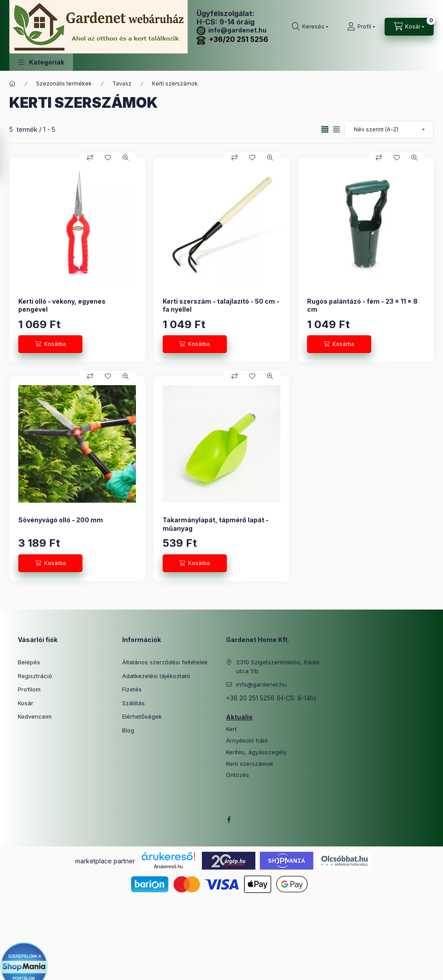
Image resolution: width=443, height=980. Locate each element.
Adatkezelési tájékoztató (156, 676)
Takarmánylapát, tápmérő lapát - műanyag (216, 524)
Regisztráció (35, 676)
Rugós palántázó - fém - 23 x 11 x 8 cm (362, 305)
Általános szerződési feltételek (165, 662)
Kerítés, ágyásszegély (256, 752)
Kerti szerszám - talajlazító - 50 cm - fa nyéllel (221, 305)
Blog (128, 730)
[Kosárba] (50, 344)
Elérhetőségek (142, 716)
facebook (229, 820)
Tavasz (122, 83)
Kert (231, 729)
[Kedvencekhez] (108, 158)
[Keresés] (310, 27)
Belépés (29, 662)
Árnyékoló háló (247, 741)
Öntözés (238, 775)
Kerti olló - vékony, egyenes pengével (62, 305)
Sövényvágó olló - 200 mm (61, 520)
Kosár (26, 703)
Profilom (29, 689)
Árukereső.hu (168, 866)
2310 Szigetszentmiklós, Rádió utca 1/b (278, 667)
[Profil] (361, 27)
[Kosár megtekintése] (409, 27)
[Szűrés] (9, 157)
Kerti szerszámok (250, 764)
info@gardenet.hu (232, 30)
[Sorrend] (389, 130)
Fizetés (132, 689)
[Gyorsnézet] (126, 158)
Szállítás (133, 703)
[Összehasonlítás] (90, 158)
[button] (41, 62)
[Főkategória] (12, 84)
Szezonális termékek (64, 83)
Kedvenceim (35, 716)
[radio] (336, 129)
